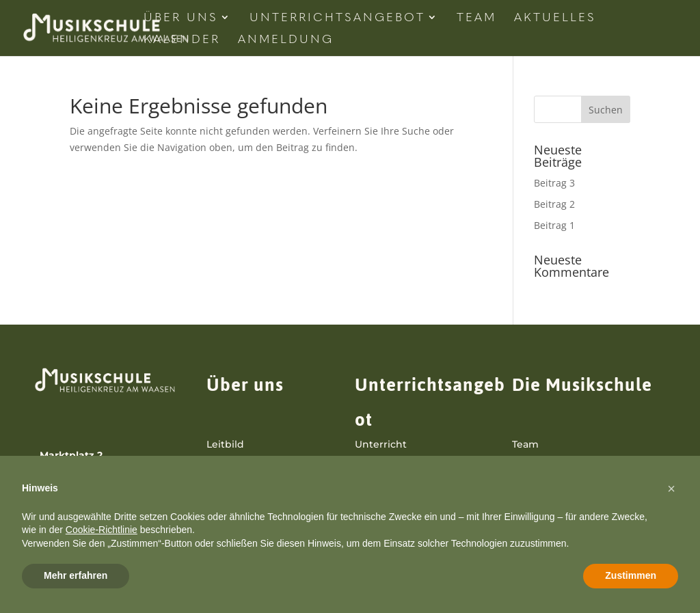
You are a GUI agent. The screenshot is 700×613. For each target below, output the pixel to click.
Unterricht (381, 444)
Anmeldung (286, 40)
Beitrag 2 (554, 204)
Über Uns (181, 18)
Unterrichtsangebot (337, 18)
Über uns (245, 385)
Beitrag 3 (554, 183)
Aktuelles (555, 18)
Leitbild (225, 444)
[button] (671, 489)
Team (476, 18)
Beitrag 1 (554, 225)
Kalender (182, 40)
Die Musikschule (582, 385)
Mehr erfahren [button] (76, 575)
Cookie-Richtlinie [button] (102, 530)
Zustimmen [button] (631, 575)
